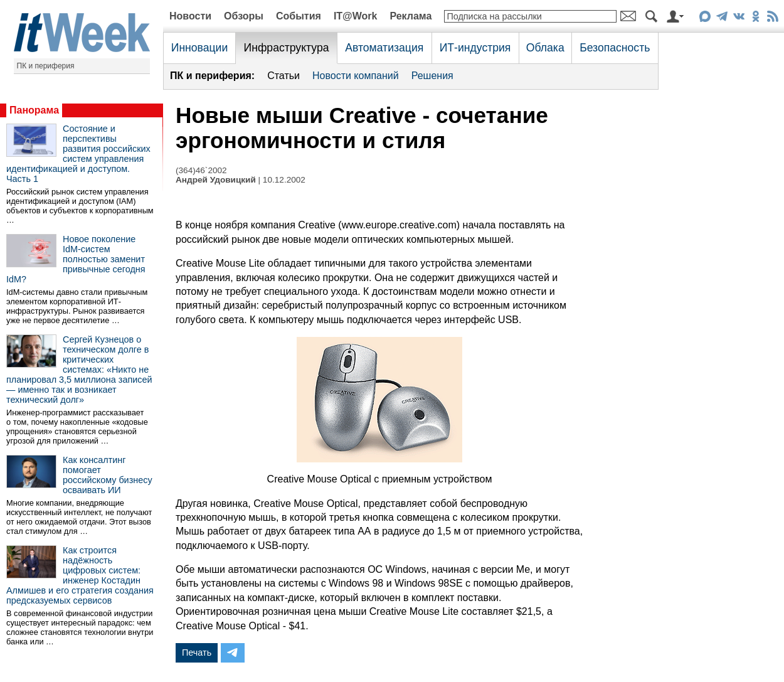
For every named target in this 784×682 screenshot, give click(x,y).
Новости (190, 16)
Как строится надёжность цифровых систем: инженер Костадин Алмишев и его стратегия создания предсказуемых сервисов (80, 575)
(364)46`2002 (201, 170)
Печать (197, 653)
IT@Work (356, 16)
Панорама (34, 110)
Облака (545, 48)
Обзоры (244, 16)
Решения (432, 76)
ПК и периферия (46, 66)
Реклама (411, 16)
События (299, 16)
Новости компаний (356, 76)
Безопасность (615, 48)
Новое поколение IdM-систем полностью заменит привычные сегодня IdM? (76, 259)
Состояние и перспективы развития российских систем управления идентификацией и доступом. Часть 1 (78, 154)
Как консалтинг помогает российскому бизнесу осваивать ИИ (108, 475)
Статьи (283, 76)
